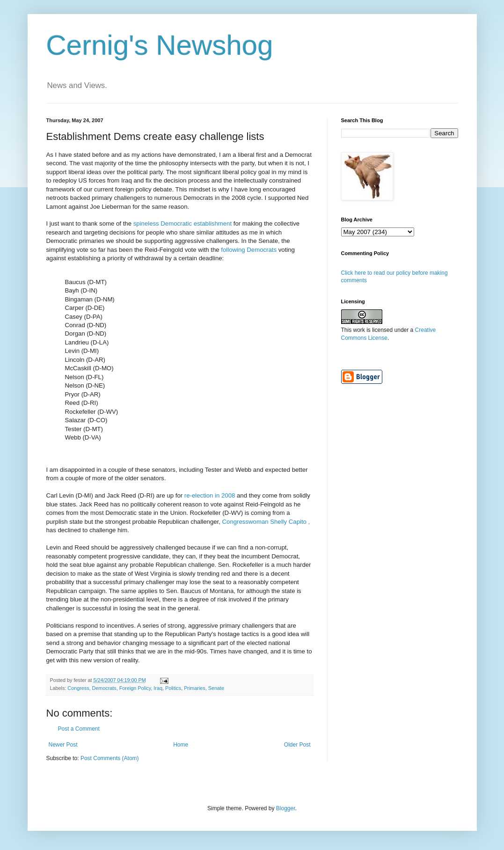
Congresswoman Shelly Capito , (266, 522)
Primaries (195, 688)
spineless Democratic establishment (183, 223)
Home (181, 745)
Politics (173, 688)
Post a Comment (79, 729)
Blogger (286, 808)
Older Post (297, 745)
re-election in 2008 (210, 495)
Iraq (158, 688)
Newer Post (63, 745)
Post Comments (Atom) (110, 758)
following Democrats (248, 250)
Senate (216, 688)
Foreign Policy (135, 688)
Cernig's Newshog (160, 45)
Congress (78, 688)
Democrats (104, 688)
